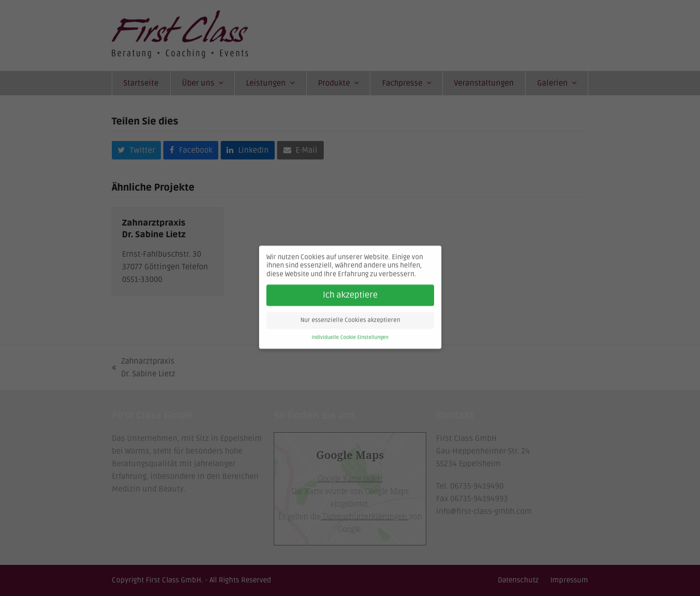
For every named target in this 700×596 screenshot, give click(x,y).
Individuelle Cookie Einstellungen (350, 331)
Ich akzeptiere (350, 289)
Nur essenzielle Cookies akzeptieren (350, 314)
